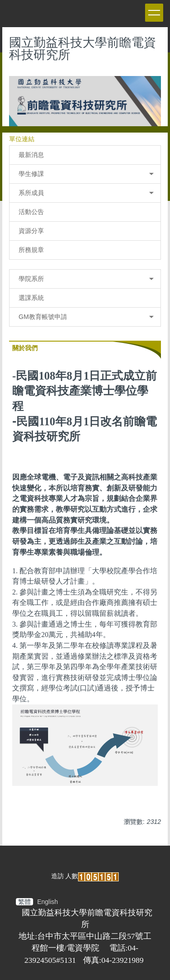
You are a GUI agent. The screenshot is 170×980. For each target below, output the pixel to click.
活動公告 (31, 212)
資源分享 (31, 231)
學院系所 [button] (86, 279)
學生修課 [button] (86, 174)
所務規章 (31, 250)
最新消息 (31, 155)
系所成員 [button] (86, 193)
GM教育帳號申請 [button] (86, 317)
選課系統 (31, 298)
